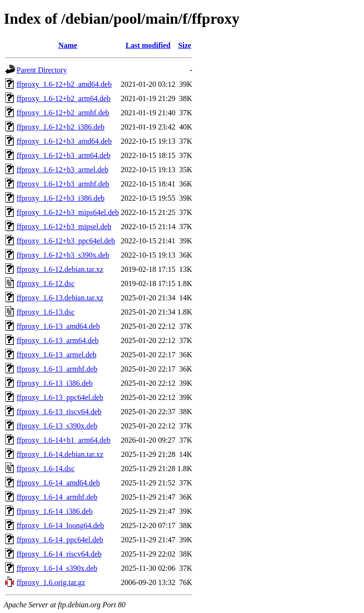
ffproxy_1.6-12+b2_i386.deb (61, 127)
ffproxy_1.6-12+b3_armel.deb (63, 170)
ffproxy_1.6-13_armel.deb (57, 355)
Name (68, 45)
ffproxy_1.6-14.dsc (45, 469)
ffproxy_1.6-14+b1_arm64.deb (64, 440)
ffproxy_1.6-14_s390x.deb (57, 568)
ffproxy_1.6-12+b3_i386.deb (61, 198)
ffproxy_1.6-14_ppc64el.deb (60, 540)
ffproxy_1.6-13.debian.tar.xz (60, 298)
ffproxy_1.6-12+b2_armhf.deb (63, 113)
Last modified (148, 45)
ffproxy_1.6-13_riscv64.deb (59, 412)
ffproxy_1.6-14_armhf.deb (57, 497)
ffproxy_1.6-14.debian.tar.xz (60, 454)
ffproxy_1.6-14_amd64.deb (58, 483)
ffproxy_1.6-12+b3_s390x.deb (63, 255)
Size (185, 45)
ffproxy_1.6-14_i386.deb (55, 511)
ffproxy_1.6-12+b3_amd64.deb (64, 141)
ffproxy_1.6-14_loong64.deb (60, 525)
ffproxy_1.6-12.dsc (45, 283)
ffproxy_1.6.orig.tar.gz (51, 582)
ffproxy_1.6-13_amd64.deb (58, 326)
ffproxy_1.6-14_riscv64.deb (59, 554)
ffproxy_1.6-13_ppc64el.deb (60, 397)
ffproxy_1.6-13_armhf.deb (57, 369)
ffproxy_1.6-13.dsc (45, 312)
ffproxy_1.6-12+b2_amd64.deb (64, 84)
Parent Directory (42, 70)
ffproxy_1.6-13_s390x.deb (57, 426)
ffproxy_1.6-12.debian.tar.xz (60, 269)
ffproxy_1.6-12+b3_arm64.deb (64, 155)
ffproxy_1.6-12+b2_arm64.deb (64, 98)
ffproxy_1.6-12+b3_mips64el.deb (68, 212)
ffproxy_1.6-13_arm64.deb (58, 340)
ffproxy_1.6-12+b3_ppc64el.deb (66, 241)
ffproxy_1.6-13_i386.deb (55, 383)
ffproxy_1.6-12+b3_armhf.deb (63, 184)
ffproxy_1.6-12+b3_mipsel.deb (64, 227)
